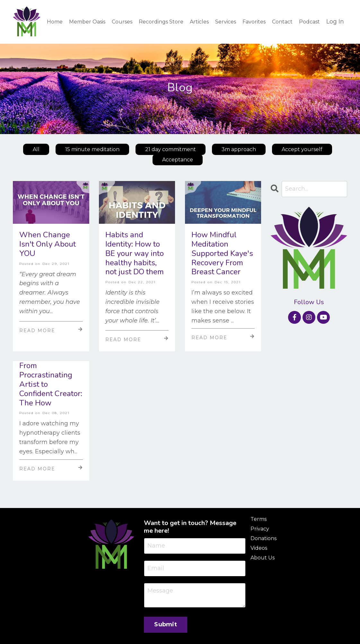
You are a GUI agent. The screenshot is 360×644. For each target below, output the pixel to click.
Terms (259, 519)
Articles (199, 22)
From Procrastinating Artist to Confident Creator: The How (51, 384)
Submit (166, 624)
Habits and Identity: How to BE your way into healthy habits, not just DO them (135, 253)
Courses (122, 22)
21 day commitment (171, 149)
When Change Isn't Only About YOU (48, 244)
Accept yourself (302, 149)
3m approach (239, 149)
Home (55, 22)
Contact (282, 22)
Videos (259, 548)
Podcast (309, 22)
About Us (263, 558)
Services (226, 22)
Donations (263, 538)
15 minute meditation (92, 149)
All (36, 149)
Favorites (254, 22)
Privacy (260, 529)
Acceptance (178, 160)
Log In (335, 22)
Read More (51, 330)
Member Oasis (87, 22)
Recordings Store (161, 22)
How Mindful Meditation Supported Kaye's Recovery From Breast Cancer (222, 253)
